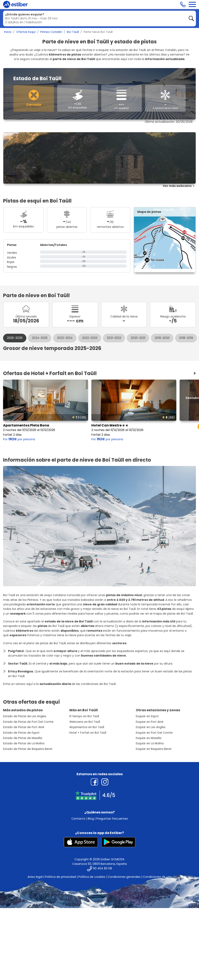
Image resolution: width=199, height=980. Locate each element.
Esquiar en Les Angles (151, 799)
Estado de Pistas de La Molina (24, 815)
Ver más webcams (177, 186)
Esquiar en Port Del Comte (154, 805)
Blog (91, 891)
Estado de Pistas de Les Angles (25, 788)
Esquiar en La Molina (150, 815)
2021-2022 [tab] (114, 338)
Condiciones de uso (157, 949)
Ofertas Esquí (26, 32)
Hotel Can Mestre (110, 497)
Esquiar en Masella (149, 810)
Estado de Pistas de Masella (23, 810)
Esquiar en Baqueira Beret (154, 821)
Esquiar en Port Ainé (150, 794)
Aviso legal (35, 949)
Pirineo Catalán (51, 32)
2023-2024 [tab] (65, 338)
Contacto (78, 891)
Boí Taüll (73, 32)
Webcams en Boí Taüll (85, 794)
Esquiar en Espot (147, 788)
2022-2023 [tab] (90, 338)
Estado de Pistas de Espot (21, 805)
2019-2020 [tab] (162, 338)
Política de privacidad (61, 949)
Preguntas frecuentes (112, 891)
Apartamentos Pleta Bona (26, 497)
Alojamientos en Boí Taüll (87, 799)
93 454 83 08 (102, 941)
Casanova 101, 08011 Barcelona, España (99, 936)
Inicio (8, 32)
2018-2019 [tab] (186, 338)
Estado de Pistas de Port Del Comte (28, 794)
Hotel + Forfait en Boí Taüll (88, 805)
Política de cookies (92, 949)
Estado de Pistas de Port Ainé (24, 799)
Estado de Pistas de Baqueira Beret (28, 821)
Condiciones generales (124, 949)
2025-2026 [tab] (15, 338)
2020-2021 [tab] (138, 338)
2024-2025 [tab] (40, 338)
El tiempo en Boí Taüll (84, 788)
